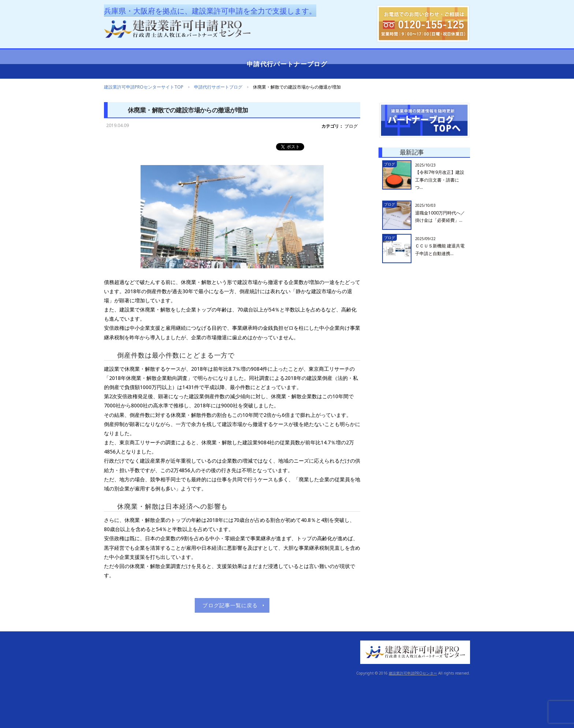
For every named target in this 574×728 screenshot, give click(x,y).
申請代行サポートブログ (218, 87)
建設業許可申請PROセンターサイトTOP (144, 87)
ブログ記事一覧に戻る (230, 605)
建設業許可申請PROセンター (413, 673)
